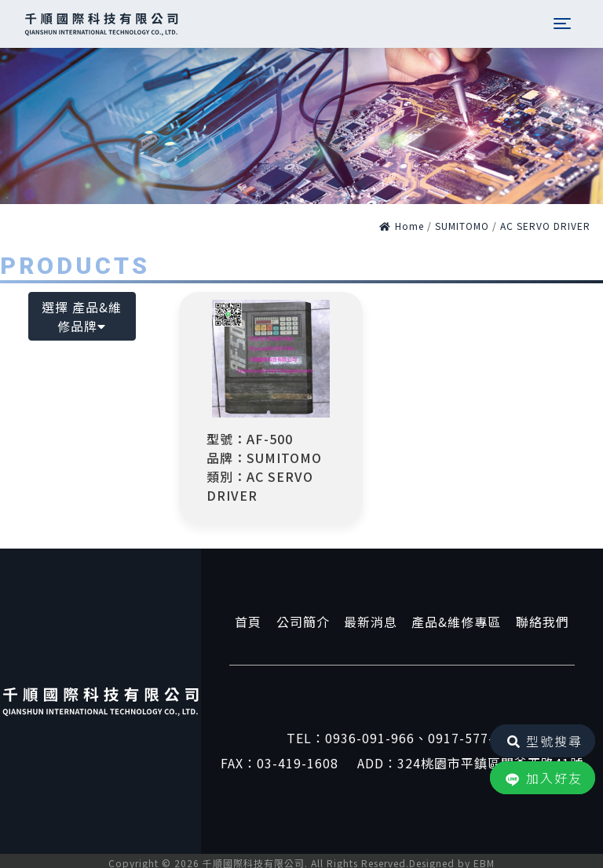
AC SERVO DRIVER (545, 226)
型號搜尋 (543, 741)
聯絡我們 (544, 622)
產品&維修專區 (457, 622)
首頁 (247, 622)
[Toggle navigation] (561, 24)
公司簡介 (302, 622)
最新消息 (371, 622)
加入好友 (543, 779)
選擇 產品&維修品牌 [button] (82, 316)
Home (402, 226)
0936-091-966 (370, 738)
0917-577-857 (473, 738)
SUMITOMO (462, 226)
